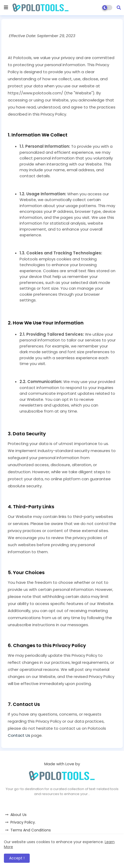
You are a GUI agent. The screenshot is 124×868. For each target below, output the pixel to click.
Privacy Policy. (23, 822)
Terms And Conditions (31, 830)
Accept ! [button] (17, 858)
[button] (119, 8)
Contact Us (19, 735)
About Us (18, 815)
